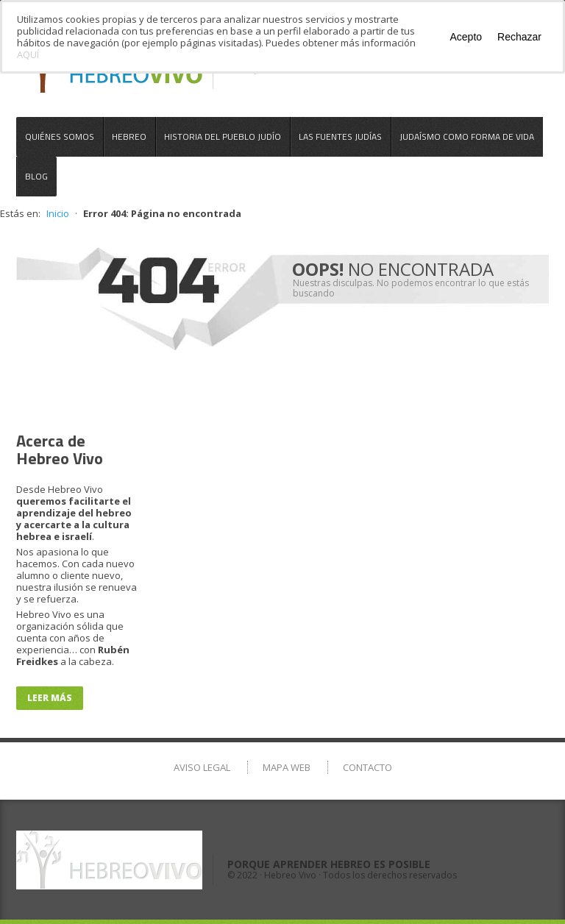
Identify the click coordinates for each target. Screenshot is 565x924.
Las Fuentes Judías (340, 136)
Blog (36, 176)
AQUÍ (28, 54)
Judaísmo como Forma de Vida (467, 136)
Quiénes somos (60, 136)
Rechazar (519, 37)
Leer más (50, 698)
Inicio (58, 213)
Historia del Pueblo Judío (223, 136)
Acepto (466, 37)
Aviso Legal (202, 767)
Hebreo (129, 136)
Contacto (367, 767)
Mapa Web (287, 767)
